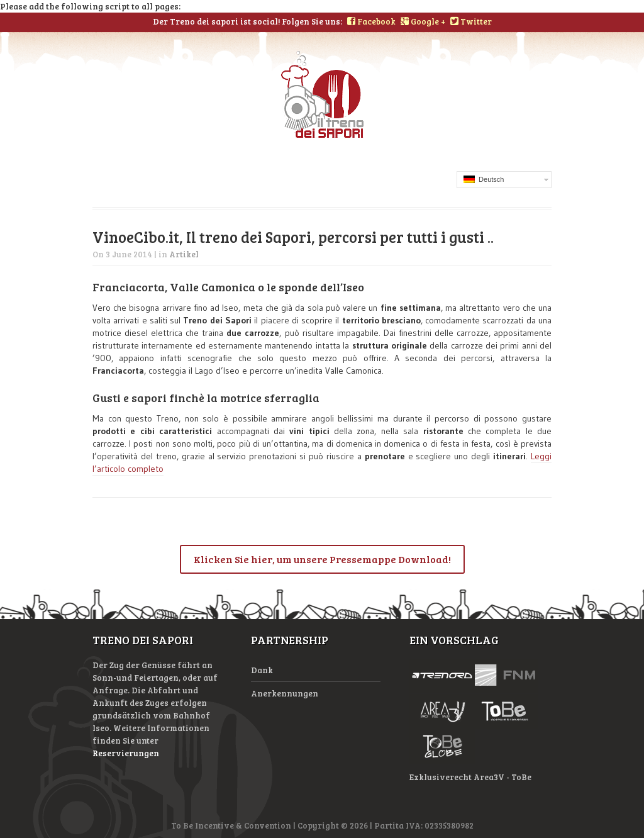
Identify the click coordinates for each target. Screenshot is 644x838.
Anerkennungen (285, 693)
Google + (423, 21)
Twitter (471, 21)
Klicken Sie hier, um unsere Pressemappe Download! (322, 559)
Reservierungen (126, 753)
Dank (262, 670)
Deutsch (484, 179)
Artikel (184, 254)
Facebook (371, 21)
